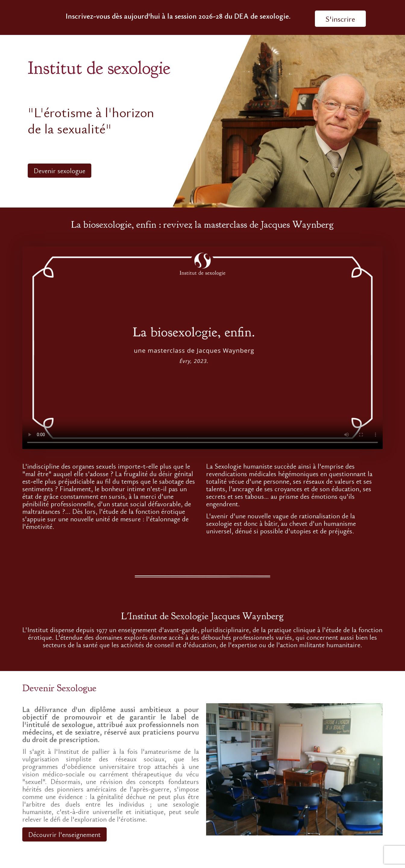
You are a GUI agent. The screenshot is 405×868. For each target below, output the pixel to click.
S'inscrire (340, 19)
